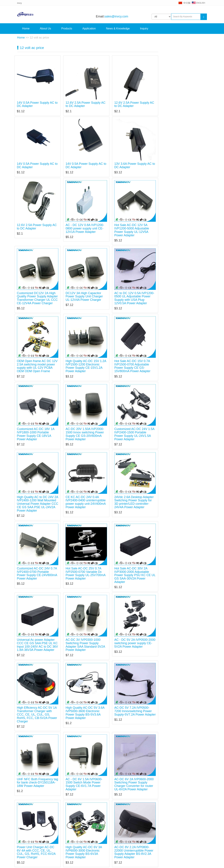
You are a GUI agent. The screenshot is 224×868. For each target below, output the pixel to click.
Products (67, 28)
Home (26, 28)
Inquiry (144, 28)
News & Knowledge (118, 28)
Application (89, 28)
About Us (45, 28)
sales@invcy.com (116, 16)
